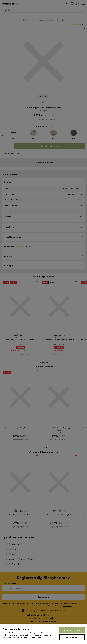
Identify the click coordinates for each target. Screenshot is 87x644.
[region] (43, 634)
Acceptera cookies (72, 630)
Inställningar (72, 637)
